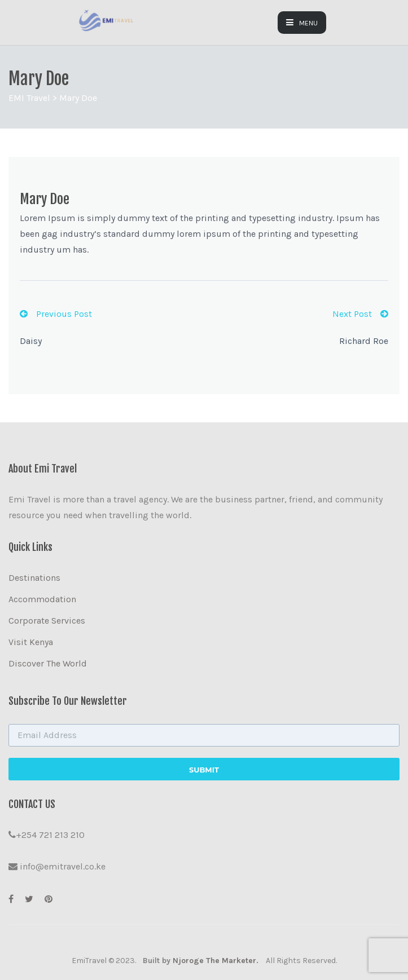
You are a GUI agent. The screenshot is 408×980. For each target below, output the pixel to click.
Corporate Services (47, 621)
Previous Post (56, 314)
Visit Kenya (31, 642)
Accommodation (42, 599)
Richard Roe (364, 341)
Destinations (34, 578)
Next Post (360, 314)
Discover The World (48, 663)
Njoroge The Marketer (214, 961)
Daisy (31, 341)
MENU (302, 23)
